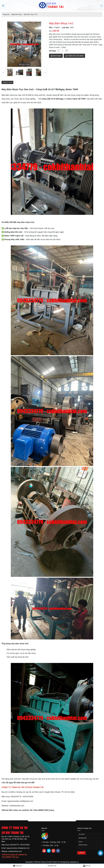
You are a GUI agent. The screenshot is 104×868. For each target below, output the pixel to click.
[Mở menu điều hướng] (3, 5)
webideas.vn (74, 862)
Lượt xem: (65, 28)
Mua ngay (56, 56)
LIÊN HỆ (81, 853)
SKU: (51, 28)
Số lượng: (53, 51)
